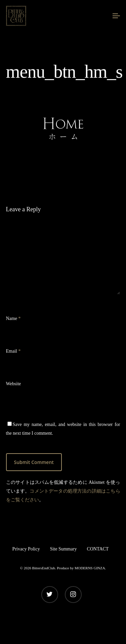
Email (13, 351)
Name (13, 318)
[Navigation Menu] (116, 16)
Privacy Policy (26, 549)
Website (14, 384)
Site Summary (64, 549)
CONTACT (98, 549)
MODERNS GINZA (90, 568)
